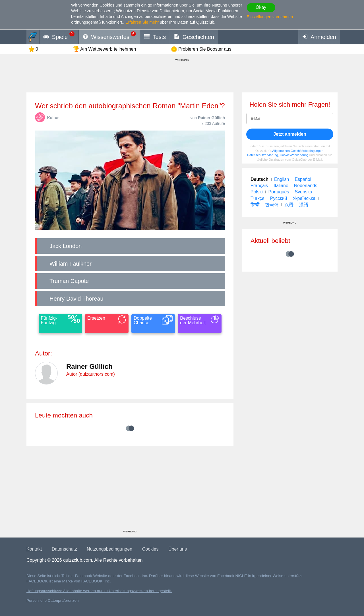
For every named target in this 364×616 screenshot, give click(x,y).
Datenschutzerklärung (263, 155)
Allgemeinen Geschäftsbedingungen (298, 151)
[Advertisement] (130, 490)
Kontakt (34, 549)
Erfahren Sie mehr (142, 22)
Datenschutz (64, 549)
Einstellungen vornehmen (270, 17)
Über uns (178, 549)
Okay (261, 7)
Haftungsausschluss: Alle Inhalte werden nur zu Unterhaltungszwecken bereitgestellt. (99, 591)
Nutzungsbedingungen (109, 549)
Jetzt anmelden (290, 134)
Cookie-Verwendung (294, 155)
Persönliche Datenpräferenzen (53, 601)
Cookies (150, 549)
